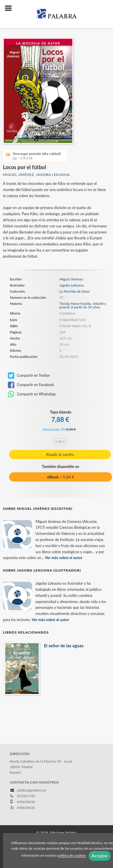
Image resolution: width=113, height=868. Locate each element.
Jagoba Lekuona (53, 175)
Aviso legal (13, 814)
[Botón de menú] (10, 8)
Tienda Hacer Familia (75, 304)
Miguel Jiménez (18, 175)
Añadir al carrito (60, 455)
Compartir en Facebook (31, 385)
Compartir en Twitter (29, 376)
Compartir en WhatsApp (32, 394)
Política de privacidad (74, 814)
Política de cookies (39, 814)
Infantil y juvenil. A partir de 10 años (82, 305)
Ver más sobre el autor (64, 531)
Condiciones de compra (23, 820)
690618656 (26, 781)
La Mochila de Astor (75, 291)
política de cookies (72, 856)
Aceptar (100, 856)
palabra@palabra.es (32, 763)
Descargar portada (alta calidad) (33, 156)
